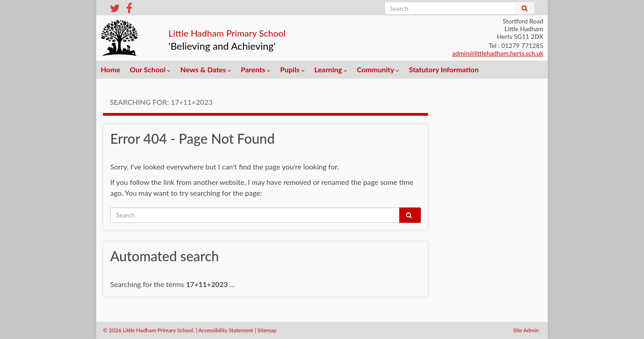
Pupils (292, 69)
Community (378, 69)
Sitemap (267, 330)
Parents (256, 69)
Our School (150, 69)
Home (110, 69)
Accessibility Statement (226, 330)
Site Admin (526, 330)
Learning (331, 69)
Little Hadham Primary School (262, 31)
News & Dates (206, 69)
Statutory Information (443, 69)
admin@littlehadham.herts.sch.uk (498, 53)
